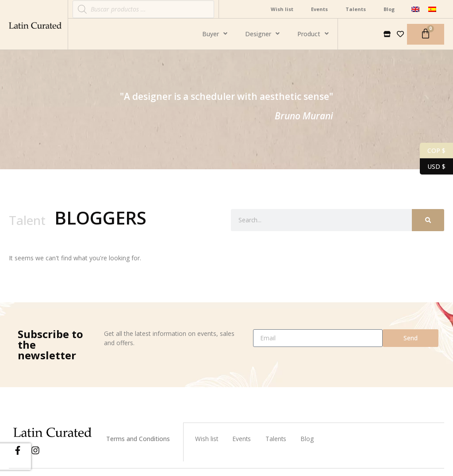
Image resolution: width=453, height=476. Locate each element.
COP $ (433, 151)
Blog (389, 9)
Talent (27, 220)
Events (319, 9)
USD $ (433, 167)
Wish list (282, 9)
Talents (356, 9)
